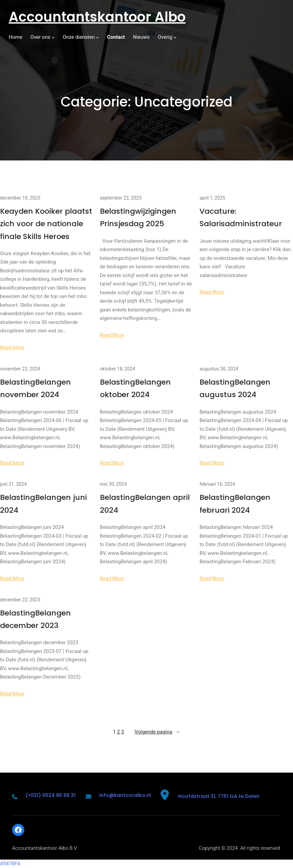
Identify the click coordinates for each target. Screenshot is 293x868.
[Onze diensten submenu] (97, 37)
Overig (165, 37)
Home (16, 37)
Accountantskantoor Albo (97, 17)
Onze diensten (79, 37)
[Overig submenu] (175, 37)
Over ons (40, 37)
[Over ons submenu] (53, 37)
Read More (12, 348)
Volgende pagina (157, 732)
